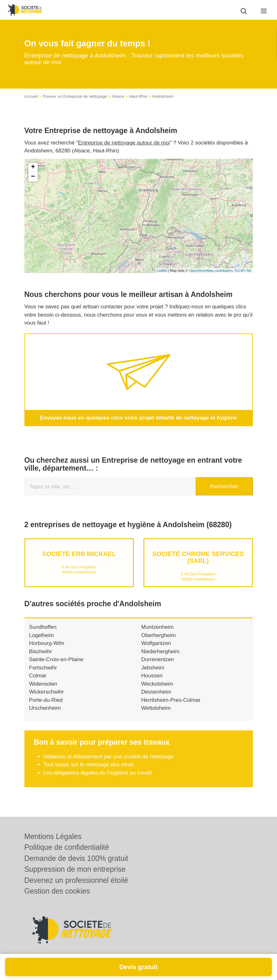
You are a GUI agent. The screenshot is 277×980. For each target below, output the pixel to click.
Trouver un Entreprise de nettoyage (75, 96)
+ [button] (33, 167)
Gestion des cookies (57, 891)
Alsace (118, 96)
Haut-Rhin (138, 96)
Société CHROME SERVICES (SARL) (198, 557)
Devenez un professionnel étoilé (76, 880)
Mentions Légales (53, 836)
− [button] (33, 177)
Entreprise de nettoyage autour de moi (124, 143)
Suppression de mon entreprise (75, 869)
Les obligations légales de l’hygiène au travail (98, 773)
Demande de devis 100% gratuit (76, 858)
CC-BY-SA (243, 271)
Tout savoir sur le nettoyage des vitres (89, 765)
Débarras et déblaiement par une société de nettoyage (109, 757)
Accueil (31, 96)
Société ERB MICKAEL (79, 554)
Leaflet (162, 271)
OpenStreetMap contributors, (212, 271)
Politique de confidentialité (67, 847)
